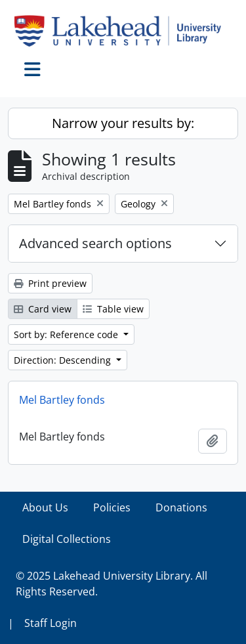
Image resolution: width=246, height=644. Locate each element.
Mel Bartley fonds (62, 400)
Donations (181, 507)
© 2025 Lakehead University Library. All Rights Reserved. (112, 584)
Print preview (50, 283)
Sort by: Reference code (67, 334)
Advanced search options (95, 243)
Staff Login (51, 623)
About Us (45, 507)
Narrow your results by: (123, 123)
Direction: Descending (64, 360)
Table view (113, 309)
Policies (112, 507)
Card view (43, 309)
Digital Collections (67, 539)
